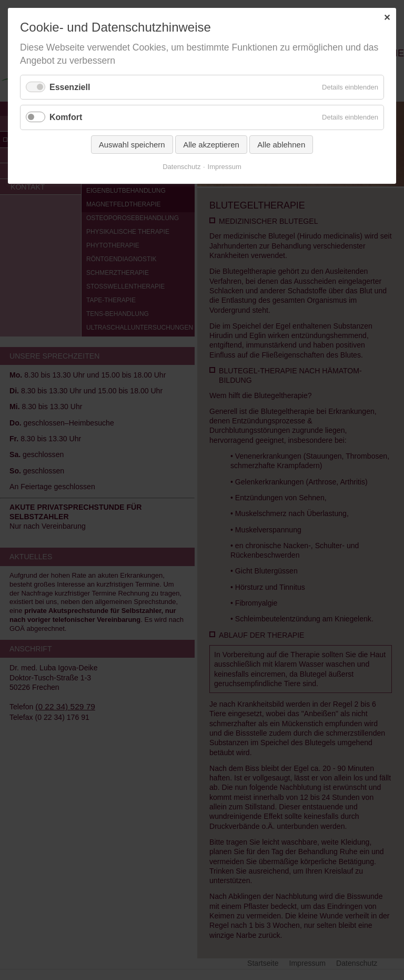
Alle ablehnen (281, 145)
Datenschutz (181, 167)
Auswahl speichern (132, 145)
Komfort (66, 117)
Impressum (225, 167)
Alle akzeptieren (211, 145)
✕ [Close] (387, 18)
